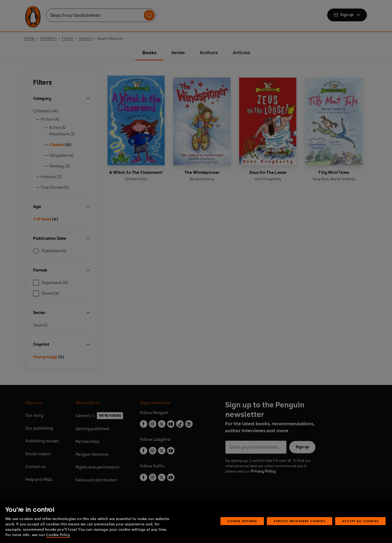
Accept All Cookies (360, 521)
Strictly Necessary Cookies (300, 521)
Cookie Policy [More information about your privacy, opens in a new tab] (58, 535)
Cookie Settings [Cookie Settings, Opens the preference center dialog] (242, 521)
